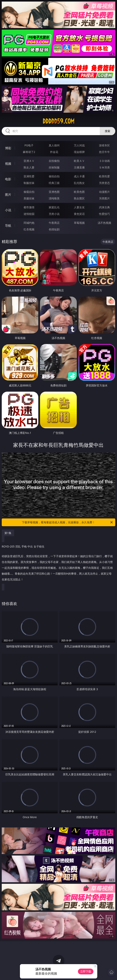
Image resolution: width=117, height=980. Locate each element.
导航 (8, 226)
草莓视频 (79, 223)
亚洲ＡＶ (29, 161)
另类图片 (104, 198)
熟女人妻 (29, 167)
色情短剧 (54, 229)
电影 (8, 179)
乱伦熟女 (79, 183)
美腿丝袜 (29, 198)
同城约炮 (29, 223)
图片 (8, 195)
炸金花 (54, 152)
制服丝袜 (29, 183)
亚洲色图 (54, 192)
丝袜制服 (54, 167)
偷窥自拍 (29, 192)
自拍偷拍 (54, 161)
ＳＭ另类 (104, 167)
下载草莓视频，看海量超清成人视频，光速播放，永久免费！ (67, 522)
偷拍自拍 (54, 176)
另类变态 (104, 183)
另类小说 (54, 214)
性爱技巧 (104, 214)
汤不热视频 (104, 223)
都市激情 (29, 207)
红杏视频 (29, 229)
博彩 (8, 148)
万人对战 (79, 145)
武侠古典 (104, 207)
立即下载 (86, 971)
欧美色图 (79, 192)
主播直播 (79, 167)
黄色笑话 (79, 214)
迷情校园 (29, 214)
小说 (8, 210)
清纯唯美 (54, 198)
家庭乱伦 (54, 207)
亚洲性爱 (29, 176)
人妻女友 (79, 207)
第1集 (8, 533)
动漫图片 (104, 192)
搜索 (108, 131)
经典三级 (54, 183)
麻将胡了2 (29, 152)
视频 (8, 164)
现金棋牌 (79, 152)
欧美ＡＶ (79, 161)
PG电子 (29, 145)
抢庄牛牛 (104, 152)
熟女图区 (79, 198)
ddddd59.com (58, 121)
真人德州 (54, 145)
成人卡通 (79, 176)
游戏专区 (104, 145)
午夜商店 (54, 223)
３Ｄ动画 (104, 161)
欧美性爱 (104, 176)
